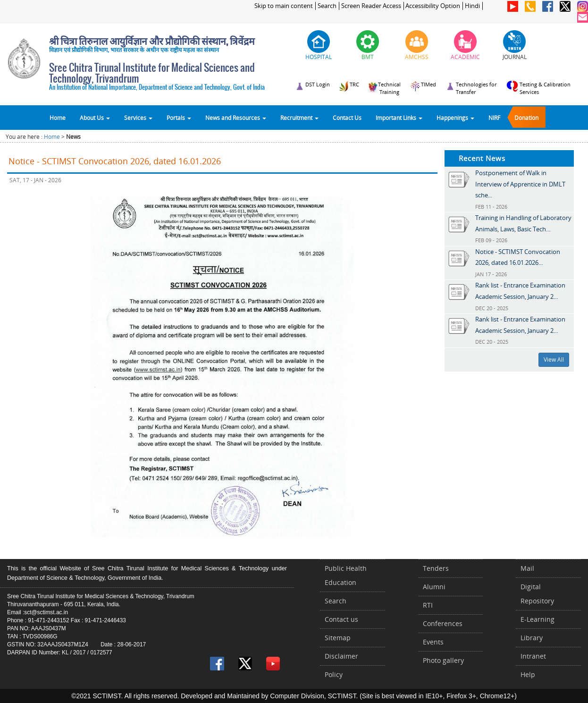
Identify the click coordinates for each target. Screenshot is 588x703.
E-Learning (538, 619)
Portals (179, 118)
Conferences (443, 623)
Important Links (399, 118)
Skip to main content (284, 6)
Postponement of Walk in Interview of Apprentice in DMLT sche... (520, 184)
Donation (526, 118)
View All (554, 360)
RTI (428, 605)
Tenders (436, 568)
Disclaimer (341, 656)
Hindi (472, 6)
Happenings (455, 118)
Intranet (533, 656)
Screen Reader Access (371, 6)
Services (138, 118)
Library (532, 638)
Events (433, 642)
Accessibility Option (433, 6)
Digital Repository (537, 594)
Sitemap (338, 638)
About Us (95, 118)
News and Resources (236, 118)
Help (528, 674)
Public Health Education (346, 575)
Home (58, 118)
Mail (527, 568)
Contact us (341, 619)
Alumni (434, 587)
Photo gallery (443, 660)
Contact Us (347, 118)
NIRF (494, 118)
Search (327, 6)
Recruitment (299, 118)
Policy (334, 674)
